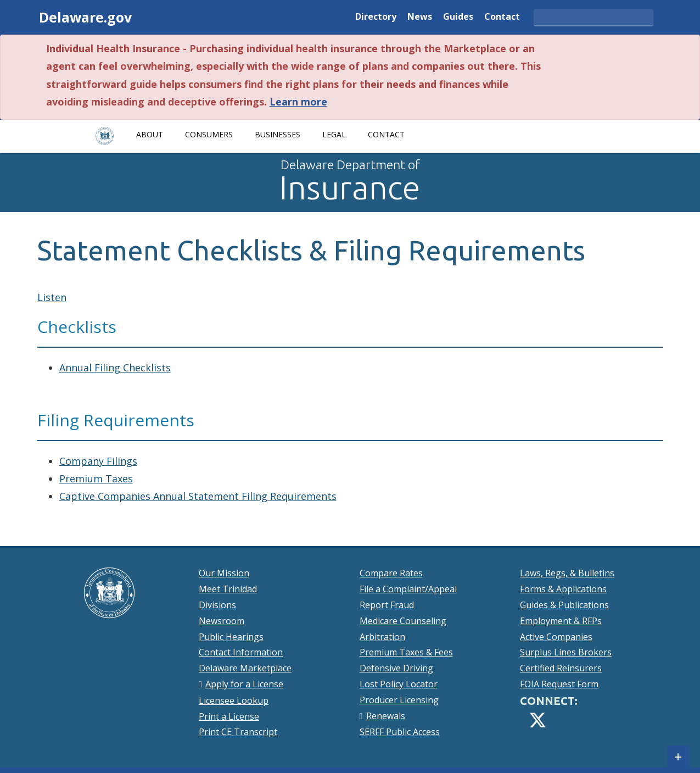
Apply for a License (244, 684)
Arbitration (382, 637)
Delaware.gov (85, 17)
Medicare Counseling (403, 621)
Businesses (278, 134)
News (420, 17)
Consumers (209, 134)
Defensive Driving (396, 668)
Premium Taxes (96, 479)
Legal (334, 134)
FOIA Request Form (559, 684)
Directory (376, 17)
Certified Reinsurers (561, 668)
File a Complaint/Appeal (408, 589)
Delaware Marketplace (245, 668)
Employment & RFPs (561, 621)
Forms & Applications (563, 589)
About (150, 134)
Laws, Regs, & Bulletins (567, 573)
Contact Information (241, 652)
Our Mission (224, 573)
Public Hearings (231, 637)
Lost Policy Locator (399, 684)
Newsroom (222, 621)
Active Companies (556, 637)
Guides (458, 17)
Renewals (386, 716)
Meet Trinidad (228, 589)
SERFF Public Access (400, 732)
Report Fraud (387, 605)
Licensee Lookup (234, 700)
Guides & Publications (564, 605)
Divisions (217, 605)
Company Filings (98, 461)
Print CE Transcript (238, 732)
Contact (502, 17)
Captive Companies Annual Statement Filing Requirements (198, 496)
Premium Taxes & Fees (406, 652)
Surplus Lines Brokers (566, 652)
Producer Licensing (399, 700)
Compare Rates (391, 573)
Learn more (298, 102)
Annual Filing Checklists (115, 368)
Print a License (229, 716)
